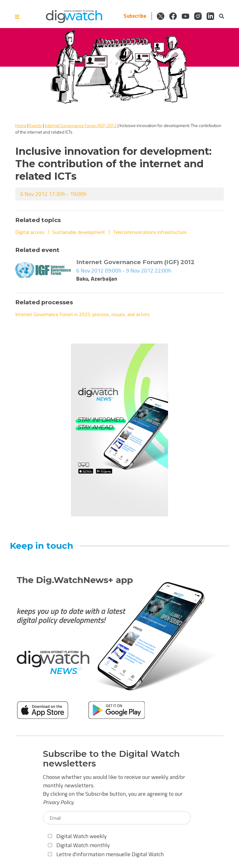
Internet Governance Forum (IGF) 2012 (81, 125)
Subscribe (135, 16)
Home (21, 125)
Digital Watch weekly (77, 836)
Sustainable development (79, 232)
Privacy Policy (58, 802)
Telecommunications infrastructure (150, 232)
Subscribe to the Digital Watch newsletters (111, 759)
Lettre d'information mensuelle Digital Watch (106, 854)
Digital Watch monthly (79, 845)
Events (36, 125)
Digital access (30, 232)
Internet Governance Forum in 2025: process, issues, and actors (82, 314)
